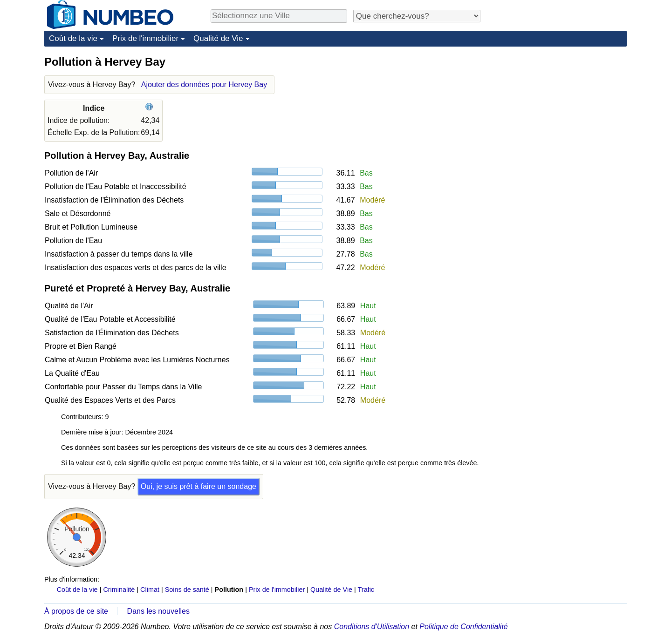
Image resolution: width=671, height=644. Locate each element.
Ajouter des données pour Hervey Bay (204, 85)
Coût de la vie (73, 38)
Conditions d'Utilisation (372, 627)
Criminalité (119, 590)
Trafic (366, 590)
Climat (150, 590)
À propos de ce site (76, 611)
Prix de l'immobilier (145, 38)
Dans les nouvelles (158, 611)
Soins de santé (187, 590)
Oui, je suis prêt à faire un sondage (199, 486)
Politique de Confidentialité (463, 627)
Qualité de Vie (218, 38)
